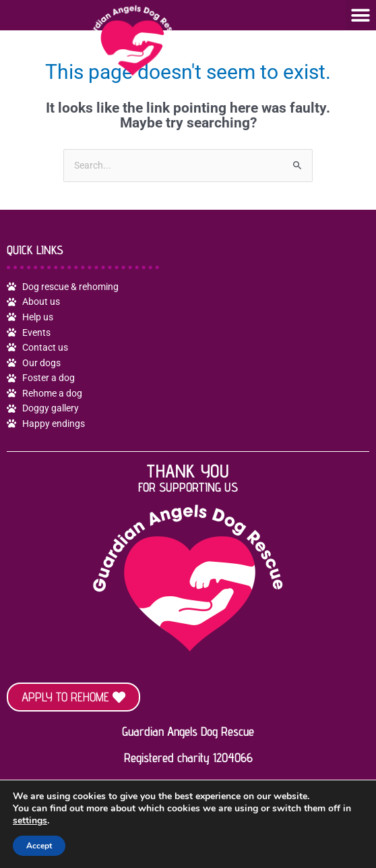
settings (30, 821)
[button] (361, 15)
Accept (39, 846)
